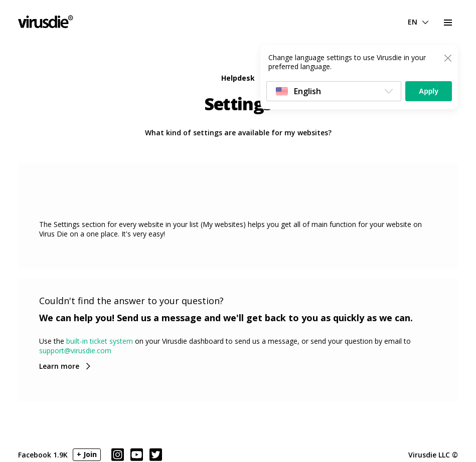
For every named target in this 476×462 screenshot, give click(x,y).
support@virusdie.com (75, 351)
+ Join (87, 454)
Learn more (59, 366)
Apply (429, 91)
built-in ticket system (100, 341)
